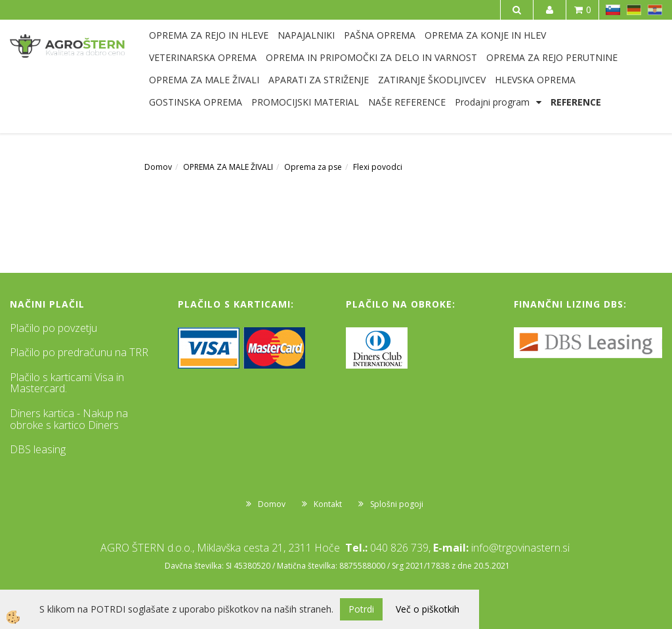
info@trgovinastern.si (520, 548)
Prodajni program (492, 102)
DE (634, 10)
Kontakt (328, 504)
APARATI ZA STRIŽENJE (319, 80)
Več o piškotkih (428, 609)
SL (613, 10)
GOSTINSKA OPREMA (196, 102)
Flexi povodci (378, 167)
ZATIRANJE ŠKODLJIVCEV (432, 80)
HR (655, 10)
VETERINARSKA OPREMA (203, 57)
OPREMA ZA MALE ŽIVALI (204, 80)
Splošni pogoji (397, 504)
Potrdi (361, 609)
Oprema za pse (313, 167)
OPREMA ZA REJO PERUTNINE (552, 57)
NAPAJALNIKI (306, 35)
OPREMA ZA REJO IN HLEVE (209, 35)
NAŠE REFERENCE (407, 102)
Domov (158, 167)
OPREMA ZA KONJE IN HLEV (485, 35)
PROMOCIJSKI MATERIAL (305, 102)
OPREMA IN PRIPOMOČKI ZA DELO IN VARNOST (371, 57)
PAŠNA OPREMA (380, 35)
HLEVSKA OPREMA (535, 80)
